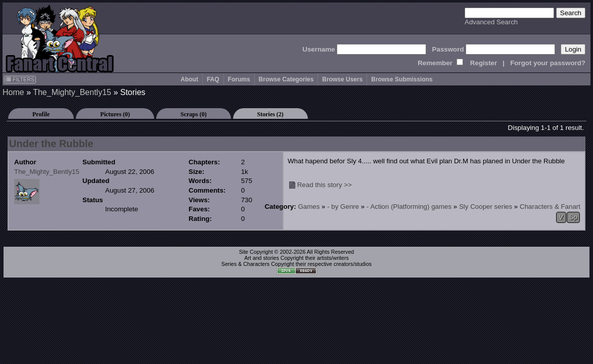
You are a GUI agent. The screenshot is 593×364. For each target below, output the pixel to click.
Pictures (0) (115, 114)
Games (309, 207)
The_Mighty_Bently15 (72, 92)
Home (13, 92)
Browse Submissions (402, 79)
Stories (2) (270, 114)
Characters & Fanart (550, 207)
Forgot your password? (548, 63)
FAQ (213, 79)
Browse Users (342, 79)
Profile (41, 114)
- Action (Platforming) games (409, 207)
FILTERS (20, 79)
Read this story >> (325, 185)
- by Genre (343, 207)
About (189, 79)
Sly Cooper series (486, 207)
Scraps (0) (194, 114)
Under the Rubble (51, 144)
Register (484, 63)
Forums (239, 79)
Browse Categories (286, 79)
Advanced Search (491, 22)
